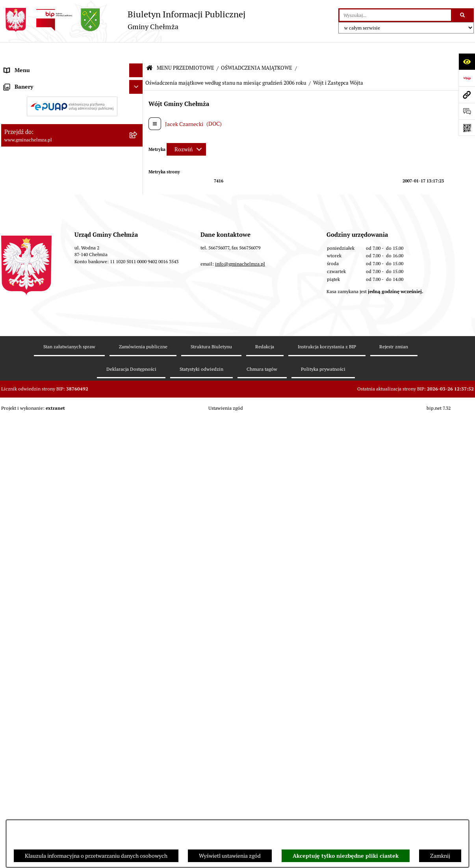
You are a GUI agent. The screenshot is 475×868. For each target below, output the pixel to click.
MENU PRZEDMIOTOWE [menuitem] (34, 65)
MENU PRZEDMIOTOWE (186, 49)
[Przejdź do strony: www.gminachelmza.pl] (467, 95)
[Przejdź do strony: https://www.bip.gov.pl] (467, 78)
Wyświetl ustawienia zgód (230, 856)
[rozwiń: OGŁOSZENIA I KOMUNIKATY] (137, 84)
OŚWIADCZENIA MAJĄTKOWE (257, 49)
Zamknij (440, 856)
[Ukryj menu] (136, 52)
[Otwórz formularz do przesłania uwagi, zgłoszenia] (467, 111)
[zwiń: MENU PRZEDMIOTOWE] (137, 66)
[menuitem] (72, 84)
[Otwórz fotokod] (467, 128)
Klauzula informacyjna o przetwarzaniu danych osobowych (96, 856)
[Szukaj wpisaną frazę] (463, 15)
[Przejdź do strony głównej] (123, 20)
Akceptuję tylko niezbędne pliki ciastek (346, 856)
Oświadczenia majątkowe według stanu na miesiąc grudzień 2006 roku (226, 64)
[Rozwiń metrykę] (186, 130)
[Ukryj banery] (136, 633)
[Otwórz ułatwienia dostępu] (467, 61)
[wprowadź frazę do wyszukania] (395, 15)
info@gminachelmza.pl (240, 762)
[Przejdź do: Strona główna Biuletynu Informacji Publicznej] (149, 50)
